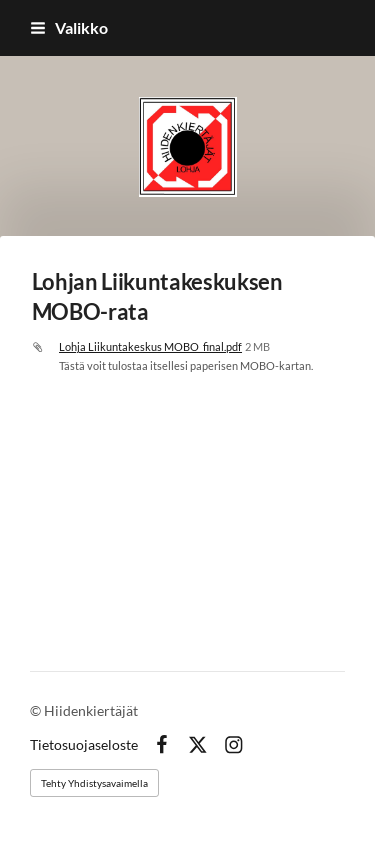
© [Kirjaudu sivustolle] (37, 710)
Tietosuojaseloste (84, 745)
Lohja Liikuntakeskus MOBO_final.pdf (150, 346)
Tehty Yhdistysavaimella (94, 783)
